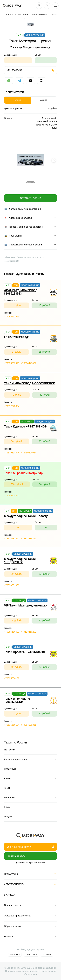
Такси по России (39, 15)
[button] (28, 182)
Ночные (17, 100)
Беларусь (15, 955)
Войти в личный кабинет (30, 847)
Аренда (44, 100)
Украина (47, 955)
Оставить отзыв (30, 198)
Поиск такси (23, 15)
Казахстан (31, 955)
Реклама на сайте (16, 856)
